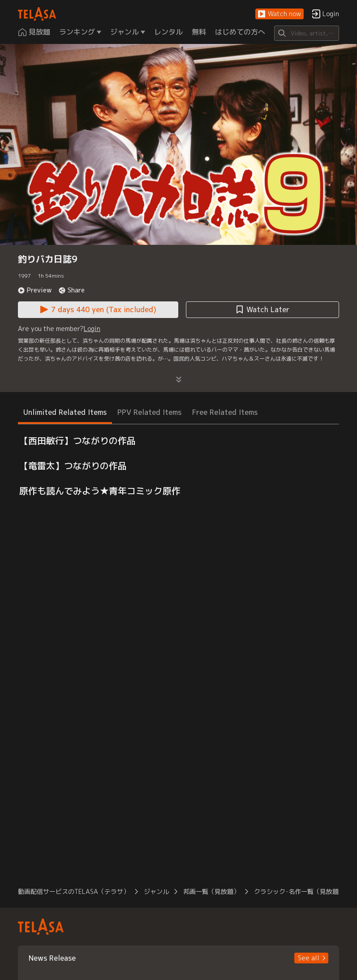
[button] (280, 14)
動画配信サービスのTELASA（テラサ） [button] (74, 891)
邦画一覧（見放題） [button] (211, 891)
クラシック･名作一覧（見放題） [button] (299, 891)
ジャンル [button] (156, 891)
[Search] (307, 33)
